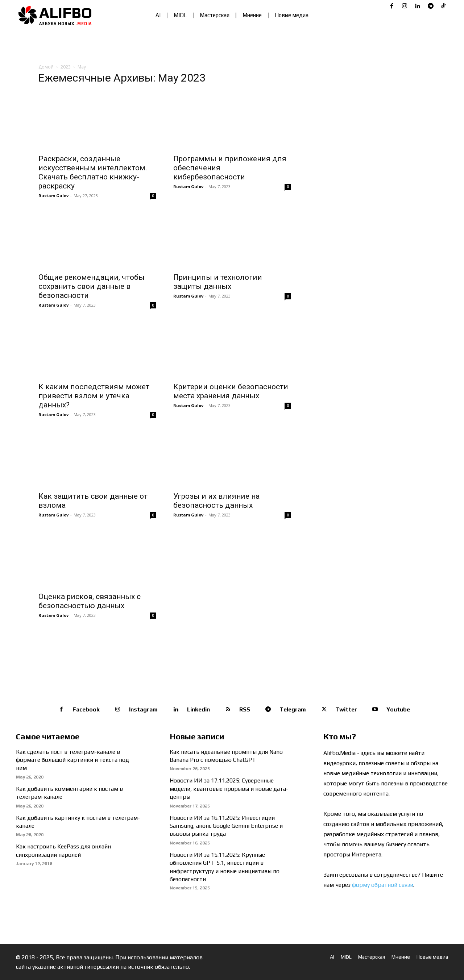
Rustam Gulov (53, 196)
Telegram (293, 709)
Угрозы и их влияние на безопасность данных (216, 501)
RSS (245, 709)
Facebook (86, 709)
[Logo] (56, 15)
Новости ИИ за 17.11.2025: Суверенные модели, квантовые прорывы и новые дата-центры (229, 789)
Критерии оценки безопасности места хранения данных (231, 391)
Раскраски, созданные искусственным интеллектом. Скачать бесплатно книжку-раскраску (93, 172)
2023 (66, 67)
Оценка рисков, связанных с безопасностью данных (90, 601)
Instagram (143, 709)
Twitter (346, 709)
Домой (46, 67)
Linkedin (198, 709)
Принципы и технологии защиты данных (218, 282)
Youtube (398, 709)
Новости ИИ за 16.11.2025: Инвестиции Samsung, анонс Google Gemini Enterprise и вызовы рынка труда (226, 826)
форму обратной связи (383, 885)
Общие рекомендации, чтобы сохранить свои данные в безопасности (92, 286)
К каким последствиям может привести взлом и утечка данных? (94, 396)
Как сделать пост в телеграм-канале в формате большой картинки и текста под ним (72, 760)
